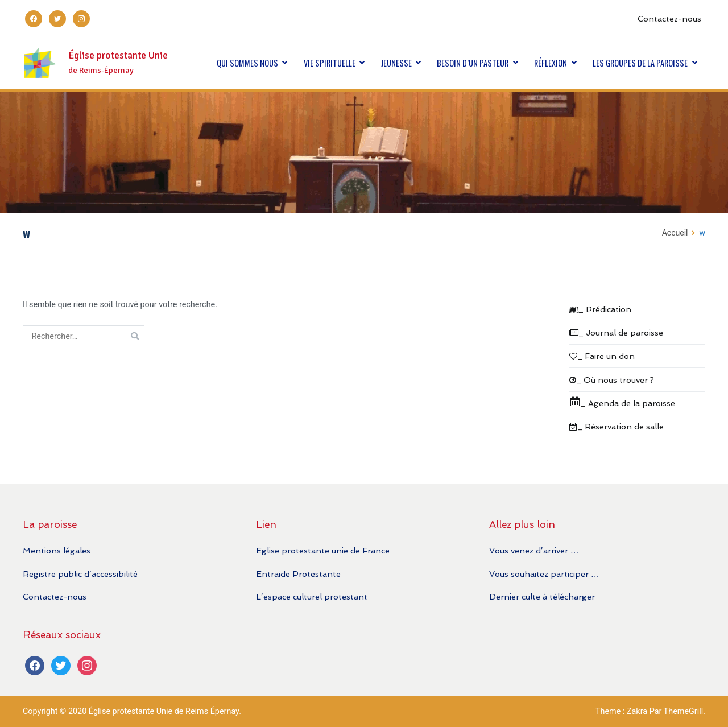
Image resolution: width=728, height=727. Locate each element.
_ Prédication (600, 309)
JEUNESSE (396, 63)
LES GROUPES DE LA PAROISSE (640, 63)
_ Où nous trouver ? (612, 380)
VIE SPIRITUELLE (330, 63)
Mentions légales (57, 550)
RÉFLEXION (551, 63)
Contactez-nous (669, 18)
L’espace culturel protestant (312, 596)
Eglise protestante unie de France (323, 550)
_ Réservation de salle (617, 426)
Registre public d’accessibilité (80, 574)
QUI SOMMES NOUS (247, 63)
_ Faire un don (602, 356)
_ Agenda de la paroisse (622, 402)
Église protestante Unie (118, 55)
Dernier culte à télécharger (542, 596)
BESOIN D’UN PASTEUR (473, 63)
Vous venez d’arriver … (534, 550)
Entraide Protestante (298, 574)
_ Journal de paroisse (616, 332)
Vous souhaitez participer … (544, 574)
